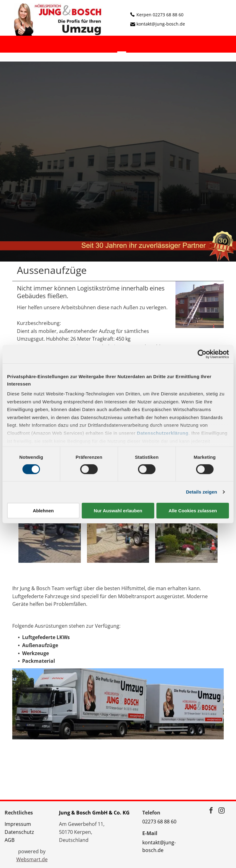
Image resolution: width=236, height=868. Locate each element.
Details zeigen (201, 492)
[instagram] (222, 811)
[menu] (122, 54)
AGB (10, 840)
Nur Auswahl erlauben (118, 511)
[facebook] (211, 811)
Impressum (18, 824)
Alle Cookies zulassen (193, 511)
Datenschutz (19, 832)
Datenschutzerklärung (163, 433)
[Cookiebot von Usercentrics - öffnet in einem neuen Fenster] (202, 354)
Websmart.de (32, 859)
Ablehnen (43, 511)
